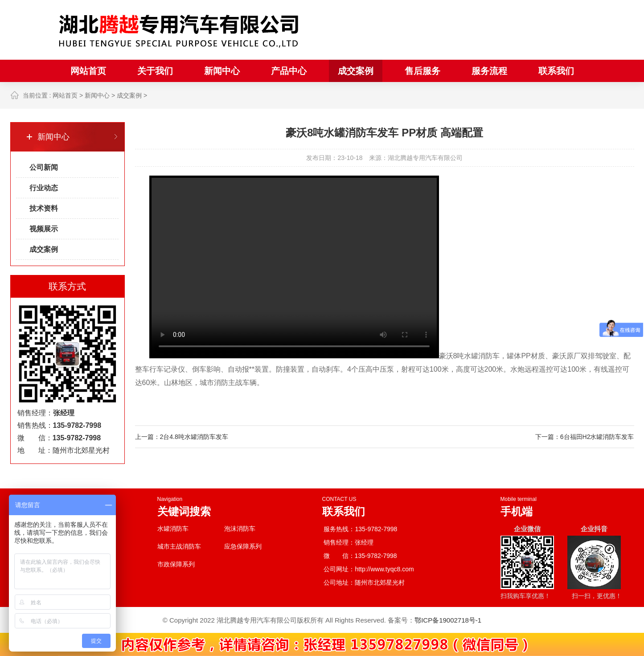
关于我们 (155, 71)
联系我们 (556, 71)
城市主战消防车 (179, 546)
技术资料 (44, 208)
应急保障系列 (243, 546)
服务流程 (489, 71)
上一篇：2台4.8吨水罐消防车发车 (182, 437)
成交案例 (356, 71)
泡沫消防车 (240, 529)
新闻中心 (222, 71)
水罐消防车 (173, 529)
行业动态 (44, 188)
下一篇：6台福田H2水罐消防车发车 (585, 437)
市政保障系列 (176, 564)
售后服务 (422, 71)
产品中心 (289, 71)
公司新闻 (44, 167)
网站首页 (88, 71)
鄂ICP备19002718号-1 (448, 620)
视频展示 (44, 229)
